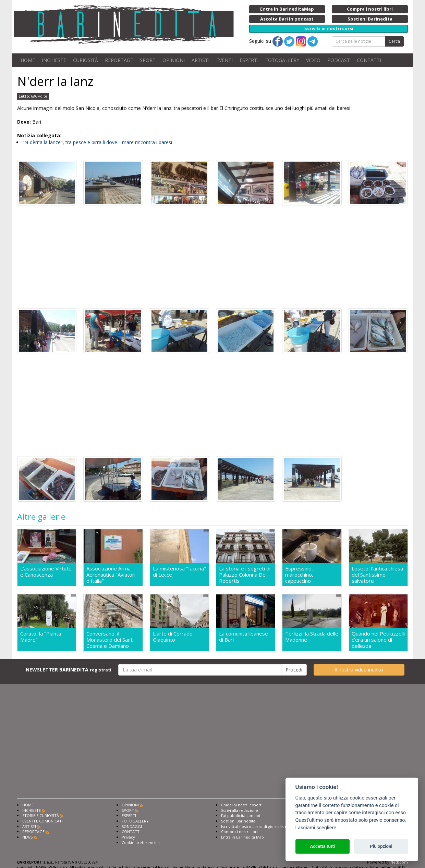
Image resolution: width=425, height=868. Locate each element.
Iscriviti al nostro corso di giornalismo (255, 826)
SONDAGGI (132, 826)
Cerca (394, 41)
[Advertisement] (212, 257)
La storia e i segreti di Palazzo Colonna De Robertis (245, 575)
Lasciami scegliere (316, 828)
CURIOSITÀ (86, 60)
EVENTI (224, 60)
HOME (28, 60)
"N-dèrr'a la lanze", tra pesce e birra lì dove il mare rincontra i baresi (97, 142)
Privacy (128, 837)
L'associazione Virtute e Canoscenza (46, 572)
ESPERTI (249, 60)
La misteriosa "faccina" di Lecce (179, 572)
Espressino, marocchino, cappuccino (299, 575)
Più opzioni (381, 846)
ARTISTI (201, 60)
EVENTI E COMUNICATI (42, 821)
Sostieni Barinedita (238, 821)
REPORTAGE (119, 60)
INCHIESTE (54, 60)
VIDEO (313, 60)
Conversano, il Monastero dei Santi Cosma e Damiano (110, 640)
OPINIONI (174, 60)
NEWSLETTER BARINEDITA (69, 670)
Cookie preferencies (141, 842)
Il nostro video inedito (359, 670)
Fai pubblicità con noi (241, 815)
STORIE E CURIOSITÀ (41, 815)
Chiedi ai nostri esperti (242, 805)
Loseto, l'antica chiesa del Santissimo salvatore (377, 575)
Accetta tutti (322, 846)
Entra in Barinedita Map (242, 837)
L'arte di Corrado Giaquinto (173, 637)
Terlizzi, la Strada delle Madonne (312, 637)
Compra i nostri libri (239, 832)
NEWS (27, 837)
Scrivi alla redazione (240, 810)
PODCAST (339, 60)
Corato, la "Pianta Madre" (41, 637)
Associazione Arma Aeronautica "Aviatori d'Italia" (111, 575)
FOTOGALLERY (282, 60)
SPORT (148, 60)
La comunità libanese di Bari (244, 637)
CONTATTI (369, 60)
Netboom (399, 862)
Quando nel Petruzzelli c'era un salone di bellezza (378, 640)
